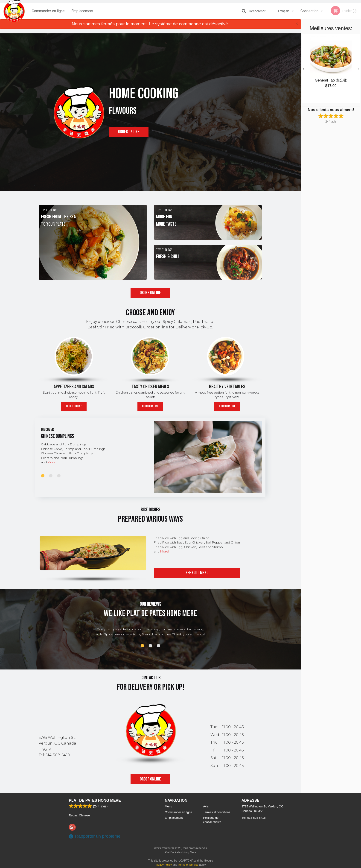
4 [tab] (334, 101)
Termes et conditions (217, 812)
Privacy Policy (163, 865)
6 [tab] (348, 101)
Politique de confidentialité (212, 820)
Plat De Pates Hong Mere (95, 800)
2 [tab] (320, 101)
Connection (309, 11)
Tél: (254, 818)
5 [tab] (341, 101)
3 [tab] (327, 101)
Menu (169, 806)
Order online (129, 132)
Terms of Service (188, 865)
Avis (206, 806)
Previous (304, 69)
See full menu (197, 573)
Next (358, 69)
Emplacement (82, 11)
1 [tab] (314, 101)
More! (52, 462)
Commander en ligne (48, 11)
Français (284, 11)
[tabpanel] (331, 66)
